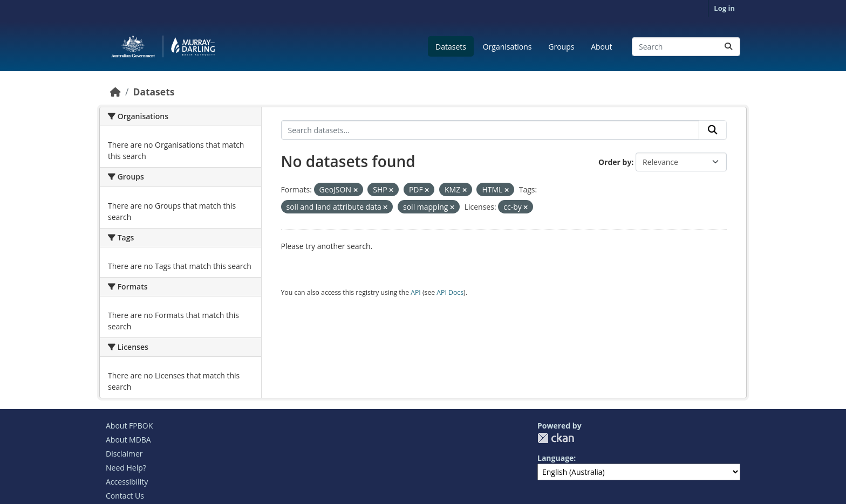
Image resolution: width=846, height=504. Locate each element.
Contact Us (125, 496)
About (601, 47)
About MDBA (128, 440)
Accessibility (127, 482)
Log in (724, 8)
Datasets (451, 47)
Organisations (507, 47)
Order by (615, 162)
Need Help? (126, 468)
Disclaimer (124, 454)
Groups (561, 47)
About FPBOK (129, 426)
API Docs (450, 292)
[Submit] (728, 47)
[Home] (115, 92)
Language (555, 458)
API (416, 292)
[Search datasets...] (686, 47)
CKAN (556, 438)
